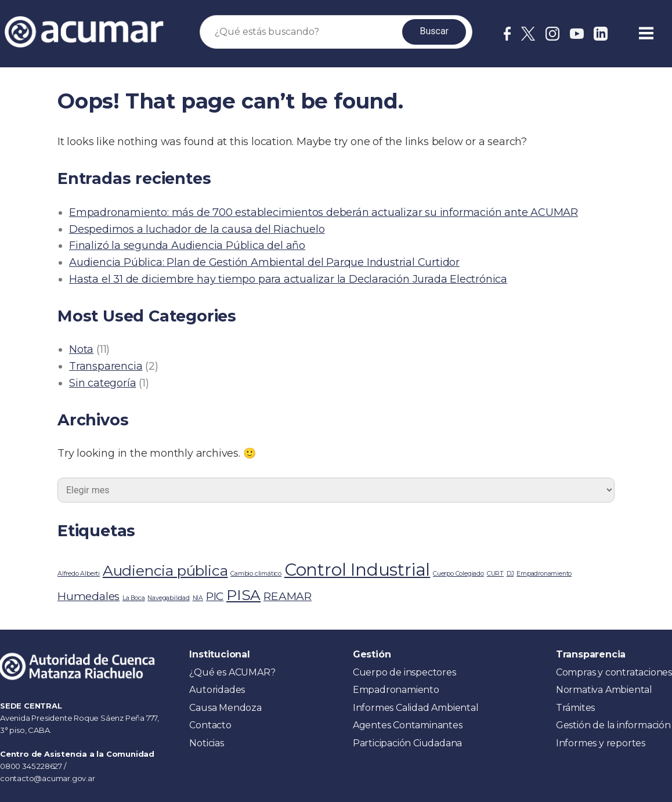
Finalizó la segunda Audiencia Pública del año (187, 245)
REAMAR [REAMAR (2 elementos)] (288, 596)
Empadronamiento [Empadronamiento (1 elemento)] (544, 574)
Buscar (434, 31)
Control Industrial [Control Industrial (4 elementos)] (357, 570)
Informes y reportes (601, 743)
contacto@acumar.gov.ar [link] (48, 778)
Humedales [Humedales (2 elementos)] (88, 596)
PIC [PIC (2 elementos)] (215, 596)
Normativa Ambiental (604, 690)
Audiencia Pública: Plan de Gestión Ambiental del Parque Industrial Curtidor (264, 262)
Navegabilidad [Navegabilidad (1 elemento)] (168, 598)
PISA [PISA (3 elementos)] (243, 595)
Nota (81, 349)
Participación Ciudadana (407, 743)
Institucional (219, 654)
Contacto (210, 725)
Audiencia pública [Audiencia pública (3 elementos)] (165, 570)
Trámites (575, 708)
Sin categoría (102, 383)
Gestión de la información (613, 725)
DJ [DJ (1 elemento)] (510, 574)
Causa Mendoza (225, 708)
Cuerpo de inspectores (404, 672)
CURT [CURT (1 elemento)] (495, 574)
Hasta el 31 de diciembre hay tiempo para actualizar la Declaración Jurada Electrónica (288, 279)
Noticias (206, 743)
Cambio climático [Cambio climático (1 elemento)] (256, 574)
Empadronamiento (396, 690)
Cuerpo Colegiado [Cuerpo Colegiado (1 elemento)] (458, 574)
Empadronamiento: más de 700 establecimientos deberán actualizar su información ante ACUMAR (324, 212)
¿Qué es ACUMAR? (232, 672)
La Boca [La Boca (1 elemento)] (134, 598)
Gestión (372, 654)
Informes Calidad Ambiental (416, 708)
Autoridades (217, 690)
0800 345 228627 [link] (32, 766)
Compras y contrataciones (614, 672)
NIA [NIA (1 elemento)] (198, 598)
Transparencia (106, 366)
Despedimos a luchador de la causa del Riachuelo (197, 229)
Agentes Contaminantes (408, 725)
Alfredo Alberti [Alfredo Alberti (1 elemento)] (79, 574)
